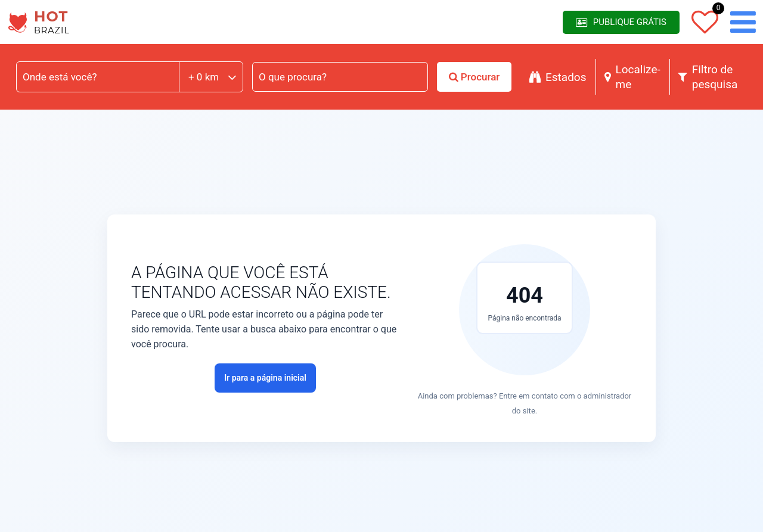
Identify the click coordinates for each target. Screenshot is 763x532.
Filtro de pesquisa (708, 77)
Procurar (474, 77)
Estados (558, 77)
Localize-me (632, 77)
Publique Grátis (621, 22)
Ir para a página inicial (265, 378)
